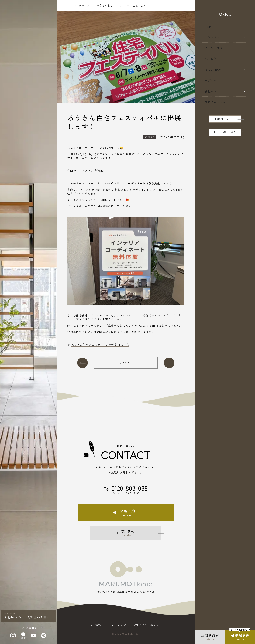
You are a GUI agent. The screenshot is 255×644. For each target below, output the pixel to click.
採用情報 (95, 625)
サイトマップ (117, 625)
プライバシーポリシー (147, 625)
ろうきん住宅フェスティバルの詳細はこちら (100, 345)
